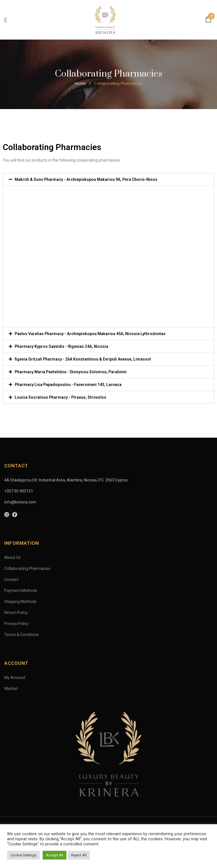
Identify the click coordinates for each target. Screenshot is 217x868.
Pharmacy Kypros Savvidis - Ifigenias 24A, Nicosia (61, 346)
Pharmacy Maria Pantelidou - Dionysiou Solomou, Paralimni (71, 372)
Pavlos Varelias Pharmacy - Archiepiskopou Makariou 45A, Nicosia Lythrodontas (90, 334)
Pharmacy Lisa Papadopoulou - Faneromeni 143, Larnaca (68, 385)
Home (80, 83)
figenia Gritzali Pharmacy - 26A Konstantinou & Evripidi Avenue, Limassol (83, 359)
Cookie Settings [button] (23, 855)
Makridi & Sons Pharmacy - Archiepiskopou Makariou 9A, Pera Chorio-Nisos (86, 179)
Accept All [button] (55, 855)
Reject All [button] (79, 855)
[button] (108, 179)
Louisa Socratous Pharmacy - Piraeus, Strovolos (60, 397)
